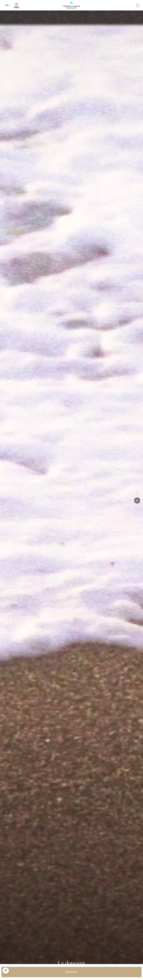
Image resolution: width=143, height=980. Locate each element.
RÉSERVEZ (72, 972)
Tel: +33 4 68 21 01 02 (131, 5)
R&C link (16, 5)
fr (7, 5)
